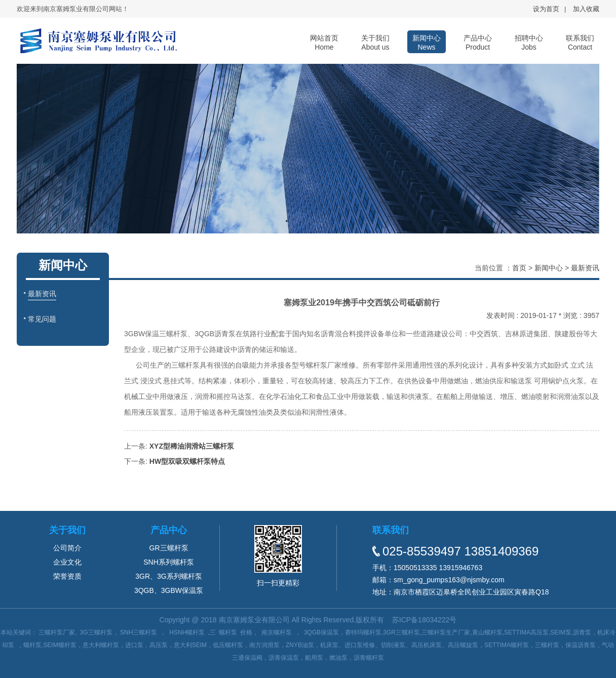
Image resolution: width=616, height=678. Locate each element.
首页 (519, 268)
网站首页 (324, 43)
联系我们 (580, 43)
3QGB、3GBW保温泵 (169, 590)
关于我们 (375, 43)
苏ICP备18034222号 (425, 620)
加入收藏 (586, 9)
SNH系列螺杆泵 (169, 562)
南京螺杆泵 (277, 632)
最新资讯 (585, 268)
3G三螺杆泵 (96, 632)
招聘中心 (529, 43)
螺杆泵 (228, 632)
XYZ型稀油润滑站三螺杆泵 (192, 446)
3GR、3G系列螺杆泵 (168, 576)
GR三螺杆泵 (169, 548)
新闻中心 (427, 43)
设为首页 (546, 9)
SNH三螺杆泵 (139, 632)
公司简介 (67, 548)
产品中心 (478, 43)
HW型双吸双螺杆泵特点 (187, 461)
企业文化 (67, 562)
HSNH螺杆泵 (187, 632)
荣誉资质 (67, 576)
